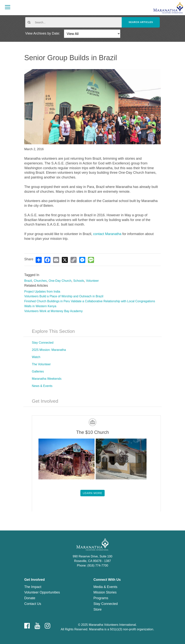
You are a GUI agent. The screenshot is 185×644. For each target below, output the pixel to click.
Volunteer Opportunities (42, 592)
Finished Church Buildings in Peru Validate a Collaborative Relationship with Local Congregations (90, 301)
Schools (79, 281)
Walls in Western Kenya (40, 306)
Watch (36, 357)
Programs (101, 598)
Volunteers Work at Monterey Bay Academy (53, 311)
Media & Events (105, 587)
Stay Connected (43, 343)
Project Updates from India (42, 292)
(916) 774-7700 (98, 565)
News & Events (42, 386)
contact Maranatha (107, 234)
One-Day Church (60, 281)
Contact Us (33, 604)
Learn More (93, 493)
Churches (40, 281)
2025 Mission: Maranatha (49, 350)
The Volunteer (41, 364)
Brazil (28, 281)
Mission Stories (105, 592)
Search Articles (141, 22)
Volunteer (92, 281)
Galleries (38, 371)
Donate (30, 598)
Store (98, 609)
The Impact (33, 587)
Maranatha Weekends (47, 379)
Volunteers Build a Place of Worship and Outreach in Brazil (64, 296)
